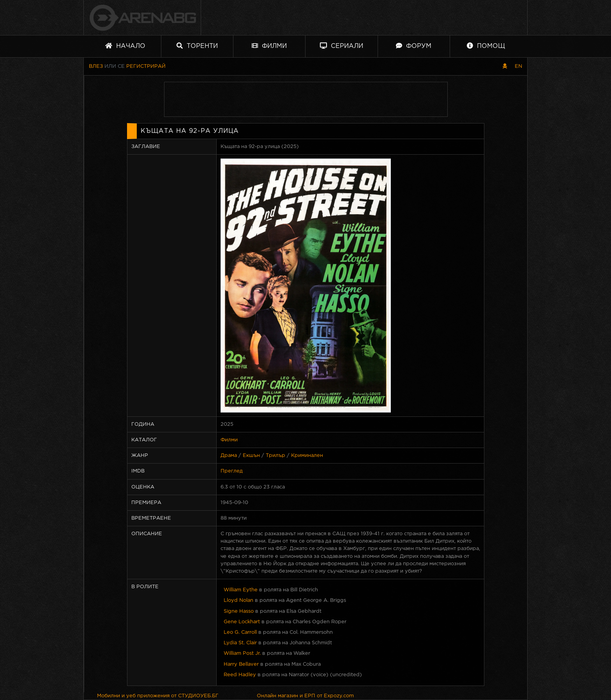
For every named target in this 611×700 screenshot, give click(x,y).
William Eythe (241, 590)
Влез (96, 66)
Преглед (232, 471)
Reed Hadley (240, 675)
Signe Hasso (239, 611)
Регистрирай (146, 66)
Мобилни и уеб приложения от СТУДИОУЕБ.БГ (158, 696)
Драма (229, 456)
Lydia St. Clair (240, 643)
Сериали (342, 46)
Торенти (197, 46)
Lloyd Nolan (238, 600)
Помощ (486, 46)
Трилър (275, 456)
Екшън (251, 456)
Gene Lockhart (242, 622)
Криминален (307, 456)
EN (518, 66)
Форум (414, 46)
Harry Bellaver (241, 664)
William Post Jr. (242, 653)
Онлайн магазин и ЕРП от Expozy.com (305, 696)
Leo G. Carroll (240, 632)
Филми (269, 46)
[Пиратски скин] (505, 66)
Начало (125, 46)
